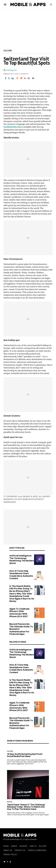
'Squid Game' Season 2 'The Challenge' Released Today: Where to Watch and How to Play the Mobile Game (26, 807)
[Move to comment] (33, 78)
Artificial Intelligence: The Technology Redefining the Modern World (22, 559)
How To (33, 846)
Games (14, 846)
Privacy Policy (10, 855)
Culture (8, 51)
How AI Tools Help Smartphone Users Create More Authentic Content (21, 575)
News (6, 846)
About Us (8, 850)
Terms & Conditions (37, 850)
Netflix (10, 802)
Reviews (23, 846)
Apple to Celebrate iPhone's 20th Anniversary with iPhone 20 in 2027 (19, 613)
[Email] (29, 78)
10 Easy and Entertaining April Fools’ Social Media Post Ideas (25, 755)
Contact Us (20, 850)
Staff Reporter (12, 70)
